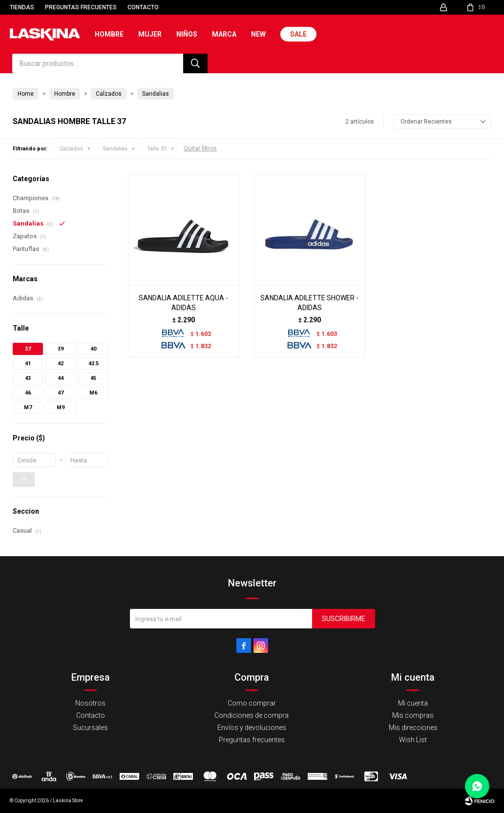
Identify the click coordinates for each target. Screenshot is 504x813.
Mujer (150, 34)
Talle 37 (157, 149)
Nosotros (90, 703)
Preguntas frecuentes (81, 7)
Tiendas (22, 7)
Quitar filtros (200, 148)
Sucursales (90, 728)
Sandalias (115, 149)
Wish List (413, 740)
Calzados (71, 149)
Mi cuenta (413, 703)
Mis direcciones (413, 728)
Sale (298, 34)
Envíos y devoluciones (252, 728)
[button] (195, 63)
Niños (187, 34)
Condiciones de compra (252, 715)
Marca (224, 34)
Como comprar (252, 703)
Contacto (143, 7)
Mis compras (413, 715)
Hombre (109, 34)
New (258, 34)
